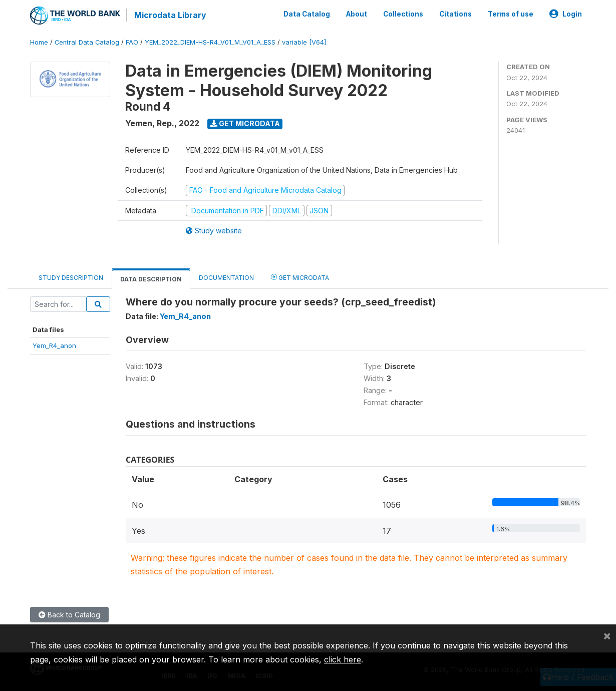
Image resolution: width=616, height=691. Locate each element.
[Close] (607, 635)
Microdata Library (170, 15)
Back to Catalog (69, 615)
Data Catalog (307, 14)
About (357, 14)
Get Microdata (245, 123)
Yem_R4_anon (54, 345)
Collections (403, 14)
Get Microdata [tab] (300, 277)
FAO (132, 42)
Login (566, 14)
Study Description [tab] (71, 278)
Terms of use (511, 14)
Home (39, 42)
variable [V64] (304, 42)
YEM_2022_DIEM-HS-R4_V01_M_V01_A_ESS (210, 42)
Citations (455, 14)
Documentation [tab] (226, 278)
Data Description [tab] (151, 279)
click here (343, 659)
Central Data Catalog (87, 42)
